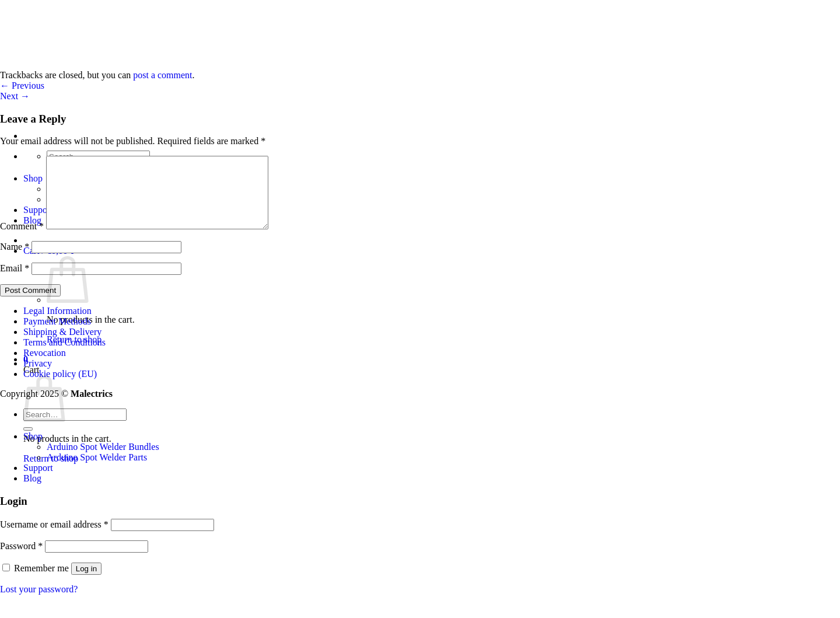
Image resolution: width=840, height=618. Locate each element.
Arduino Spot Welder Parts (97, 471)
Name (15, 261)
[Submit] (28, 443)
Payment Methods (57, 335)
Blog (32, 492)
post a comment (162, 75)
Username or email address (54, 538)
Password (21, 560)
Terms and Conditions (64, 356)
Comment (22, 240)
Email (15, 282)
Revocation (45, 367)
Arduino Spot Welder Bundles (103, 461)
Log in (86, 583)
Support (38, 482)
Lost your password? (39, 603)
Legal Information (57, 325)
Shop (33, 450)
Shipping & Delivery (62, 346)
